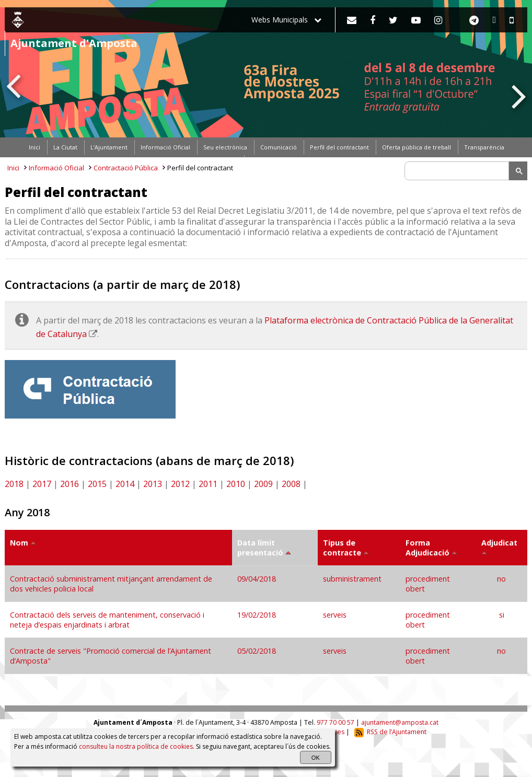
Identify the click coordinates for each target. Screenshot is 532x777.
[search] (458, 171)
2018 (14, 484)
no (501, 579)
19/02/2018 (258, 615)
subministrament (352, 579)
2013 (153, 484)
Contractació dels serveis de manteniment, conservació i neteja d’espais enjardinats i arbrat (107, 620)
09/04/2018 (258, 579)
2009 (263, 484)
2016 (70, 484)
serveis (335, 615)
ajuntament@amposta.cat (400, 722)
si (502, 615)
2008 (291, 484)
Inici (13, 168)
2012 (180, 484)
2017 (42, 484)
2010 (236, 484)
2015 (97, 484)
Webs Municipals (286, 20)
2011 (208, 484)
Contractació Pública (126, 168)
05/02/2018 (258, 651)
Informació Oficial (56, 168)
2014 (125, 484)
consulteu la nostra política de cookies (136, 746)
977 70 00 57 (336, 722)
